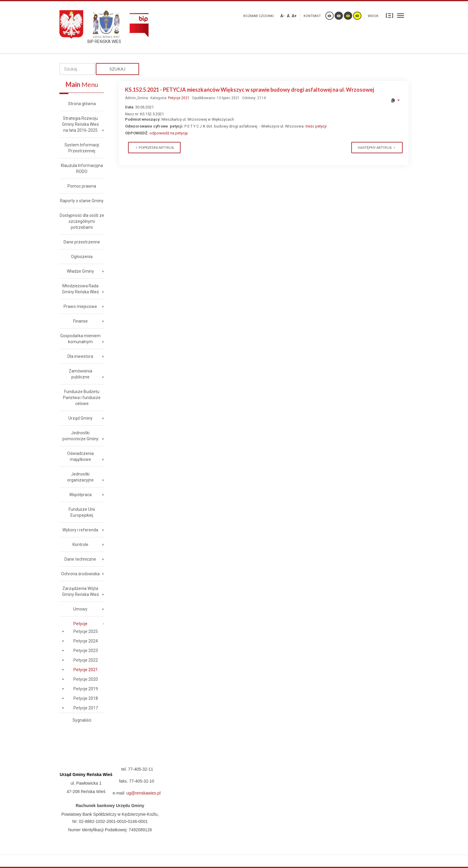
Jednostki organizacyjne (80, 477)
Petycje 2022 (86, 660)
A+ (294, 16)
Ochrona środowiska (80, 574)
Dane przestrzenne (82, 242)
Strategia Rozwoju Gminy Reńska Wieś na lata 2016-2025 (80, 124)
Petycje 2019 (86, 689)
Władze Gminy (80, 271)
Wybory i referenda (80, 530)
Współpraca (80, 495)
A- (283, 16)
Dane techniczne (80, 559)
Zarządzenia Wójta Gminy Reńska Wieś (80, 591)
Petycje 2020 (86, 679)
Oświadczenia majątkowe (80, 456)
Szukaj (117, 69)
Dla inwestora (80, 356)
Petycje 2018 (86, 698)
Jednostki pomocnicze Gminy (80, 436)
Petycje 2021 (179, 98)
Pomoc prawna (82, 186)
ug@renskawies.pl (143, 793)
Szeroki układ (401, 15)
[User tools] (395, 100)
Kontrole (80, 545)
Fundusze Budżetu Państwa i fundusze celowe (82, 398)
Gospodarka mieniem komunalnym (80, 339)
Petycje (80, 624)
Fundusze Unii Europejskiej (82, 512)
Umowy (80, 609)
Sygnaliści (82, 720)
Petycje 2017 (86, 708)
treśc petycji (316, 126)
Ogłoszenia (82, 257)
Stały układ (390, 15)
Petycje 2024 (86, 641)
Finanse (80, 321)
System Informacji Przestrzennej (82, 148)
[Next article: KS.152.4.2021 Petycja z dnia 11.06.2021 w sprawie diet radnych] (377, 148)
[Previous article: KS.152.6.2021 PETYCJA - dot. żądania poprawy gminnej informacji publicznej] (154, 148)
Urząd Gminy (80, 418)
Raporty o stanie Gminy (82, 201)
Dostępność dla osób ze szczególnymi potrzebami (82, 221)
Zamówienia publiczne (80, 374)
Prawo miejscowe (80, 306)
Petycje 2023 (86, 651)
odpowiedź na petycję (169, 133)
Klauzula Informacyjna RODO (82, 168)
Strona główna (82, 104)
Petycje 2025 (86, 631)
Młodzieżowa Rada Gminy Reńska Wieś (80, 289)
